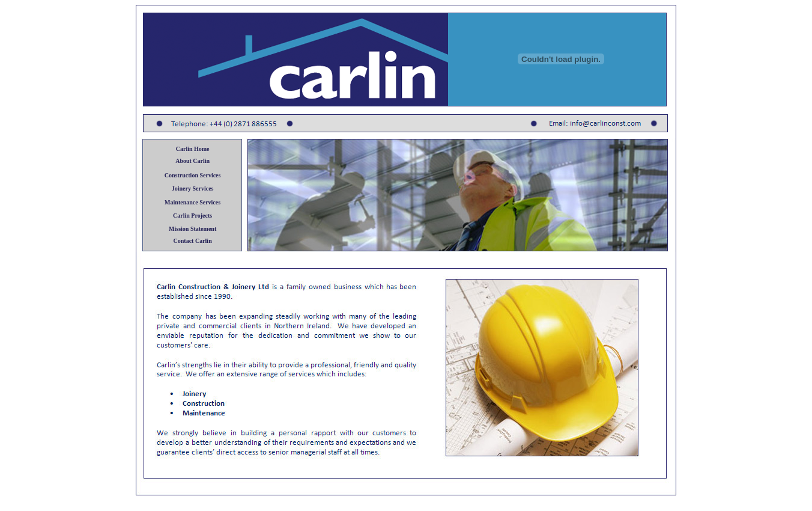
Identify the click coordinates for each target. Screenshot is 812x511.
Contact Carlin (193, 241)
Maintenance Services (192, 202)
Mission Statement (192, 229)
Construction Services (193, 175)
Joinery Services (193, 188)
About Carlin (192, 161)
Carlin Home (193, 149)
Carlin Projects (192, 216)
